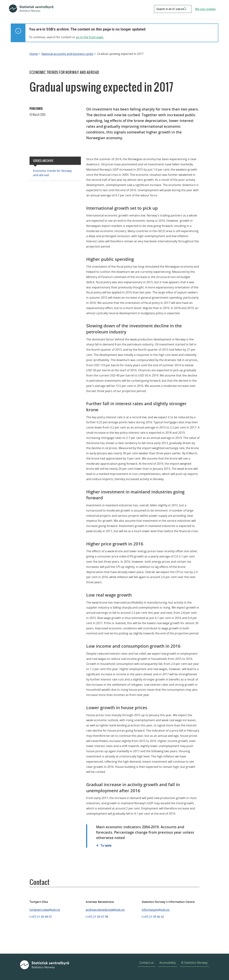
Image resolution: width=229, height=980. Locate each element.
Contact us (147, 963)
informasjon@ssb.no (156, 910)
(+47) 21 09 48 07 (41, 917)
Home (34, 54)
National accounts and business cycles (67, 54)
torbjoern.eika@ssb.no (45, 910)
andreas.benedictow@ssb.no (105, 910)
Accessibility (168, 963)
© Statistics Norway (194, 963)
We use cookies (205, 9)
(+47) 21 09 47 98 (97, 917)
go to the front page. (90, 37)
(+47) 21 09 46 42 (153, 917)
